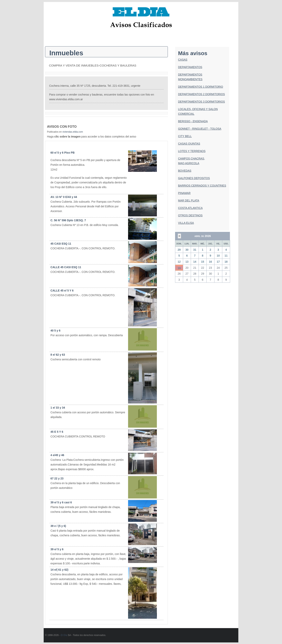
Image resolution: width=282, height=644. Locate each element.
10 (218, 256)
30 (187, 250)
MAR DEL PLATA (189, 200)
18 (226, 262)
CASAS (183, 60)
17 (218, 262)
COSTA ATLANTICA (190, 208)
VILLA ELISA (186, 223)
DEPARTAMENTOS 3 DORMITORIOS (201, 102)
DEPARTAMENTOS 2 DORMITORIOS (201, 94)
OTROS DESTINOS (190, 215)
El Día (64, 635)
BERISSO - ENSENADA (193, 121)
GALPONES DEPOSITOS (194, 178)
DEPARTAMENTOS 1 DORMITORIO (201, 87)
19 (179, 268)
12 (179, 262)
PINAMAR (184, 193)
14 (195, 262)
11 (226, 256)
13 (187, 262)
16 (211, 262)
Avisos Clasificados (141, 25)
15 (203, 262)
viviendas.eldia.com (73, 132)
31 (195, 250)
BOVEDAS (185, 171)
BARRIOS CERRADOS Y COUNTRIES (202, 186)
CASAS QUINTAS (189, 144)
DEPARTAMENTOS (190, 67)
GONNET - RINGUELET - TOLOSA (200, 129)
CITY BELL (185, 136)
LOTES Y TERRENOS (192, 151)
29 (179, 250)
